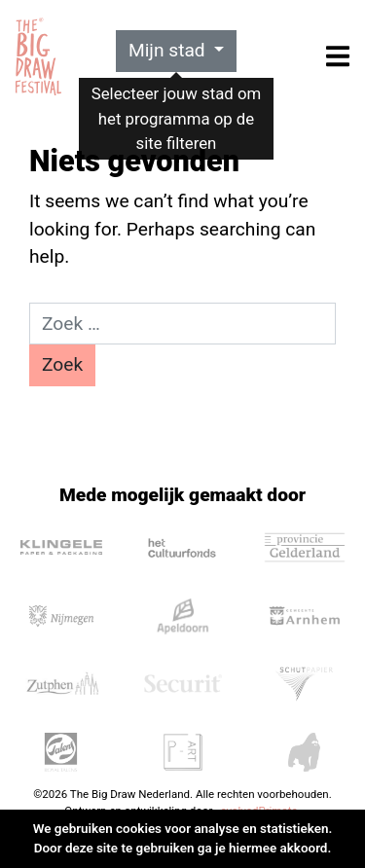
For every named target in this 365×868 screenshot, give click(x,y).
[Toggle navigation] (338, 56)
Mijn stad (169, 50)
